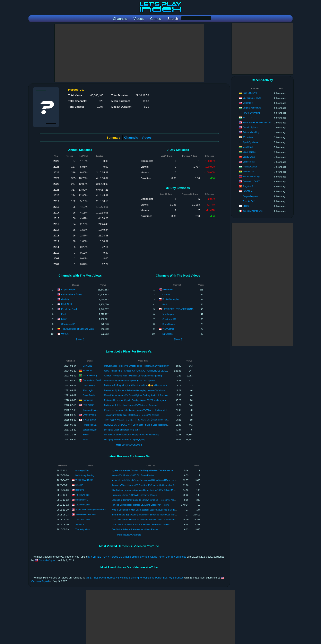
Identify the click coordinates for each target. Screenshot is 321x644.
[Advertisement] (129, 53)
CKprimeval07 (68, 324)
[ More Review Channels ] (129, 535)
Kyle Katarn (89, 405)
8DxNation (248, 137)
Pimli (64, 314)
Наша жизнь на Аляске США (257, 122)
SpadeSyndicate (250, 142)
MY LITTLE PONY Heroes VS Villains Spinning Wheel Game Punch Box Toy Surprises (137, 557)
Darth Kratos (168, 324)
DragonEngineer (250, 196)
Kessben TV (249, 172)
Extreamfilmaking (251, 132)
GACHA (79, 485)
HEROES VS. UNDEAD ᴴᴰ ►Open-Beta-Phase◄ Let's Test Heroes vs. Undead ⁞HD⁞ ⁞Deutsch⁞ (150, 425)
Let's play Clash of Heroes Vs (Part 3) (122, 430)
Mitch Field (66, 304)
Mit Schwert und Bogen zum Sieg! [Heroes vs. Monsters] (131, 435)
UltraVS (65, 334)
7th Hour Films (82, 495)
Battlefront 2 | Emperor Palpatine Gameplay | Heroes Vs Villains (135, 390)
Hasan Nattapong (251, 176)
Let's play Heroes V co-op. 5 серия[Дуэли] (125, 440)
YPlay (86, 435)
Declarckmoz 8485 (92, 380)
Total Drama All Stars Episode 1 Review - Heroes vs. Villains (141, 524)
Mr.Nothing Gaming (85, 475)
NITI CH (246, 206)
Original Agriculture (252, 108)
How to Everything (251, 113)
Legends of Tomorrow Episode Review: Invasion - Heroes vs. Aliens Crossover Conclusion (155, 500)
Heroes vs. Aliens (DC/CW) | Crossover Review (134, 495)
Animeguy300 (82, 470)
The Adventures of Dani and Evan (77, 329)
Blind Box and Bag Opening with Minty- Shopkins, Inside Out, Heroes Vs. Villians (150, 515)
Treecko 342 (249, 201)
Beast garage (249, 152)
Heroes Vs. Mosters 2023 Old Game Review (133, 475)
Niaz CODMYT (250, 93)
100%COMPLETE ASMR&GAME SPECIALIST (185, 309)
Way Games (168, 329)
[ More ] (80, 339)
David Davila (89, 395)
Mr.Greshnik (168, 334)
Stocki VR (88, 370)
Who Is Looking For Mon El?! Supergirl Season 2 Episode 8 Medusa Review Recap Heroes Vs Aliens (160, 510)
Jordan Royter (90, 430)
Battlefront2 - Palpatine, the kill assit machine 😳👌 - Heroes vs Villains (138, 385)
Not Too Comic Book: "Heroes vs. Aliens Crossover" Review (140, 505)
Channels (131, 137)
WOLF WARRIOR (84, 480)
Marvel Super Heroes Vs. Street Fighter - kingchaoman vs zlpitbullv (136, 366)
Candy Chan (249, 157)
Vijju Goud (248, 147)
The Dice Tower (83, 520)
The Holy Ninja (82, 529)
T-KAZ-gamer (89, 419)
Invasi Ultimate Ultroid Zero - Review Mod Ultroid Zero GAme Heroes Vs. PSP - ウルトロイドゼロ (159, 480)
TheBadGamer (250, 167)
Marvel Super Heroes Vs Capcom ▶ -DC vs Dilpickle (129, 381)
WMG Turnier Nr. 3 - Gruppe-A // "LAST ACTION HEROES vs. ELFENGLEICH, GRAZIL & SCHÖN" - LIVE (155, 371)
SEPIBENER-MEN (252, 98)
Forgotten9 (248, 186)
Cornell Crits (249, 162)
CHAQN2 (167, 295)
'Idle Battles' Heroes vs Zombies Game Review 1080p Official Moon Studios (148, 490)
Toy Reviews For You (85, 514)
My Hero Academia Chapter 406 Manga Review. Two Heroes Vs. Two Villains (149, 470)
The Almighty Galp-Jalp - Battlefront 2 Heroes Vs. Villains (132, 415)
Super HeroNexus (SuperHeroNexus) (93, 510)
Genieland (66, 299)
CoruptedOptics (90, 410)
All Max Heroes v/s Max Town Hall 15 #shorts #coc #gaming (133, 376)
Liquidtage (248, 103)
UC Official (248, 191)
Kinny (64, 319)
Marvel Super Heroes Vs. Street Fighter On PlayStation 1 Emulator (136, 395)
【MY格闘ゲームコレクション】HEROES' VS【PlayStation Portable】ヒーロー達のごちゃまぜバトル (155, 420)
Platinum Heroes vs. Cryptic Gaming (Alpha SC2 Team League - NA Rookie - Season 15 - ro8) (150, 400)
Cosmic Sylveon (250, 127)
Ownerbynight (90, 415)
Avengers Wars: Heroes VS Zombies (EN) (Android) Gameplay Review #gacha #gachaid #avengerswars (162, 485)
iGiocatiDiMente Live (253, 211)
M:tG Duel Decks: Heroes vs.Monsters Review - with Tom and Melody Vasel (148, 520)
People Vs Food (69, 309)
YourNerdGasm (83, 505)
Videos (147, 137)
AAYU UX (247, 118)
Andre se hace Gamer (72, 294)
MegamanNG (82, 500)
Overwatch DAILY (251, 181)
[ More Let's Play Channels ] (129, 445)
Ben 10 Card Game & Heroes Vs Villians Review (135, 529)
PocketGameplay (171, 299)
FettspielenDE (90, 425)
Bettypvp (80, 490)
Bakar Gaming (90, 375)
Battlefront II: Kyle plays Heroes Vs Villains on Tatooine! (131, 405)
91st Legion (168, 314)
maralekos (88, 400)
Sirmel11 (80, 524)
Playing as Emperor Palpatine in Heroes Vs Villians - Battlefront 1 (136, 410)
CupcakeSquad (69, 289)
